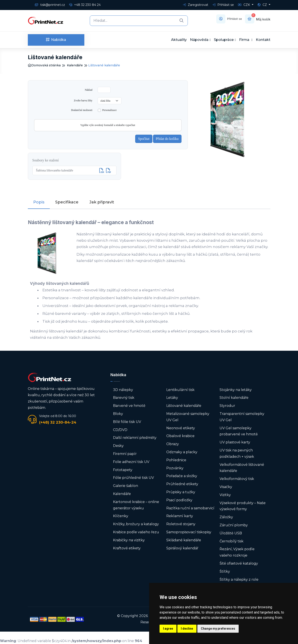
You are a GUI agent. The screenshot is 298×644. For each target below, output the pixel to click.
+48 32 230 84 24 (85, 5)
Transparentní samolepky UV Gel (242, 417)
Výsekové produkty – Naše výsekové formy (243, 506)
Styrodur (227, 406)
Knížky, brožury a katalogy (136, 524)
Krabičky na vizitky (129, 540)
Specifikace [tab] (67, 202)
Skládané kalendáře (184, 540)
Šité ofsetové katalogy (239, 563)
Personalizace (110, 110)
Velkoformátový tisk (237, 479)
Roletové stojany (181, 524)
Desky (118, 446)
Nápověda (199, 40)
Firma (245, 40)
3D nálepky (123, 390)
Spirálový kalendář (182, 548)
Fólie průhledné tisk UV (133, 478)
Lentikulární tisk (180, 390)
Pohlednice (176, 460)
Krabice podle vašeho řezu (136, 532)
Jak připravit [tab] (102, 202)
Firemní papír (125, 454)
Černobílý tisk (231, 541)
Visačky (226, 487)
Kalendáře (75, 65)
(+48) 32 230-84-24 (58, 422)
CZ (263, 5)
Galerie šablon (126, 486)
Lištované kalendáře (184, 406)
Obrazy (173, 444)
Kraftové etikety (127, 548)
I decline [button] (187, 629)
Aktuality (179, 40)
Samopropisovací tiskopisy (189, 532)
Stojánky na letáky (236, 390)
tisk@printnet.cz (50, 5)
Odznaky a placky (182, 452)
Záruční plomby (234, 525)
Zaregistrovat (196, 5)
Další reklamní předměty (135, 438)
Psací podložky (179, 500)
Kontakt (263, 40)
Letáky (172, 398)
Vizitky (225, 495)
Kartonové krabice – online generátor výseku (136, 505)
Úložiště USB (231, 533)
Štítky (225, 571)
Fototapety (123, 470)
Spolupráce (224, 40)
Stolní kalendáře (234, 398)
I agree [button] (168, 629)
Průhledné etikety (182, 484)
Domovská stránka (44, 65)
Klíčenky (121, 516)
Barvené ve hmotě (129, 406)
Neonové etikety (181, 428)
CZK (244, 5)
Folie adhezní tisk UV (131, 462)
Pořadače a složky (182, 476)
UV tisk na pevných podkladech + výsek (237, 453)
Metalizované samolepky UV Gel (188, 417)
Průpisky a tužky (181, 492)
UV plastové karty (235, 442)
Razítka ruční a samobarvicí (190, 508)
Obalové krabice (180, 436)
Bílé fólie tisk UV (127, 422)
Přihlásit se (223, 5)
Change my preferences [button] (218, 629)
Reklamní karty (180, 516)
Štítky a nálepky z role (239, 579)
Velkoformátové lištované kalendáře (242, 468)
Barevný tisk (124, 398)
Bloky (118, 414)
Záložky (226, 517)
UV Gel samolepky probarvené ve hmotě (239, 431)
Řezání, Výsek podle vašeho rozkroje (237, 552)
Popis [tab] (39, 202)
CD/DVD (120, 430)
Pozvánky (175, 468)
